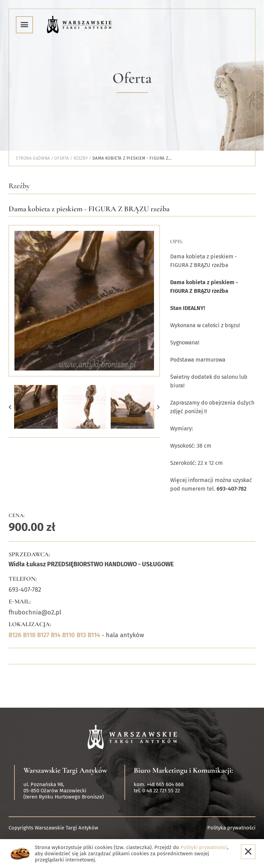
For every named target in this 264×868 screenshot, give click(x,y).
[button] (10, 407)
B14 (56, 635)
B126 (15, 635)
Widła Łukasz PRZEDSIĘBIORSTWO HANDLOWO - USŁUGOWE (91, 564)
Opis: (177, 242)
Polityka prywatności (231, 828)
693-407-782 (25, 590)
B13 (81, 635)
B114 (94, 635)
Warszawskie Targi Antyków (65, 770)
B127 (43, 635)
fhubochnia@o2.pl (35, 612)
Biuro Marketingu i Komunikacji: (183, 770)
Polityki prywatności (204, 847)
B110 (69, 635)
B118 (29, 635)
